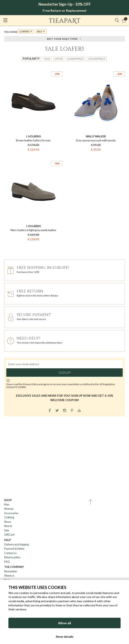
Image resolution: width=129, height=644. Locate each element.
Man (7, 505)
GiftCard (9, 535)
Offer (59, 59)
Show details (65, 637)
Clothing (9, 517)
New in (8, 526)
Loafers (24, 31)
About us (9, 576)
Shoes (8, 522)
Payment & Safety (14, 549)
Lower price (75, 59)
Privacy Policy (31, 384)
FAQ (7, 562)
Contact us (10, 553)
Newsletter (11, 571)
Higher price (97, 59)
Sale (39, 31)
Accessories (11, 513)
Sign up (64, 373)
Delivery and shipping (16, 545)
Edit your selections (63, 39)
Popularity (31, 59)
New (47, 59)
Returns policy (12, 557)
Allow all (64, 623)
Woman (9, 509)
